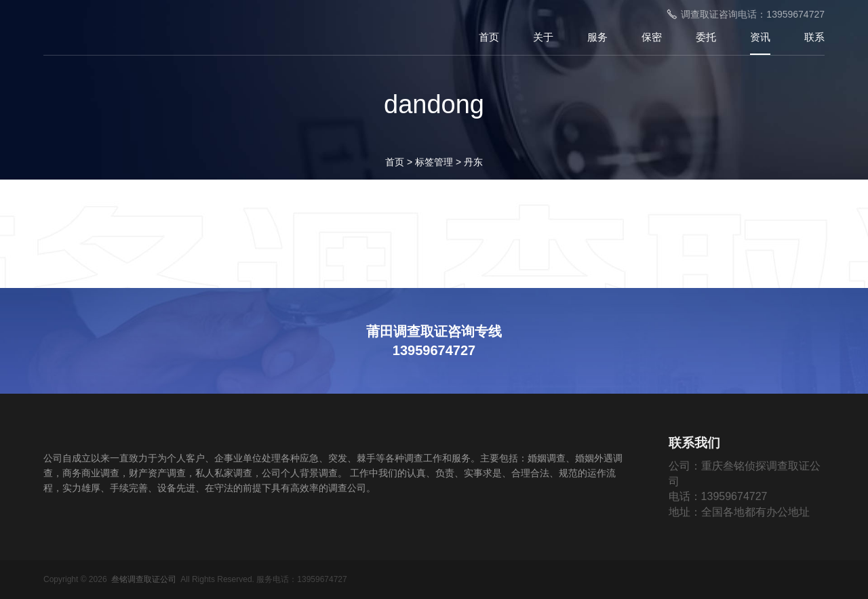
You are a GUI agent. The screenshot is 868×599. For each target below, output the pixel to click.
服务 (597, 37)
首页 (489, 37)
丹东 (473, 162)
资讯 (760, 37)
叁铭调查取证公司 (144, 579)
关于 (543, 37)
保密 (652, 37)
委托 (706, 37)
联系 (814, 37)
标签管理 (434, 162)
